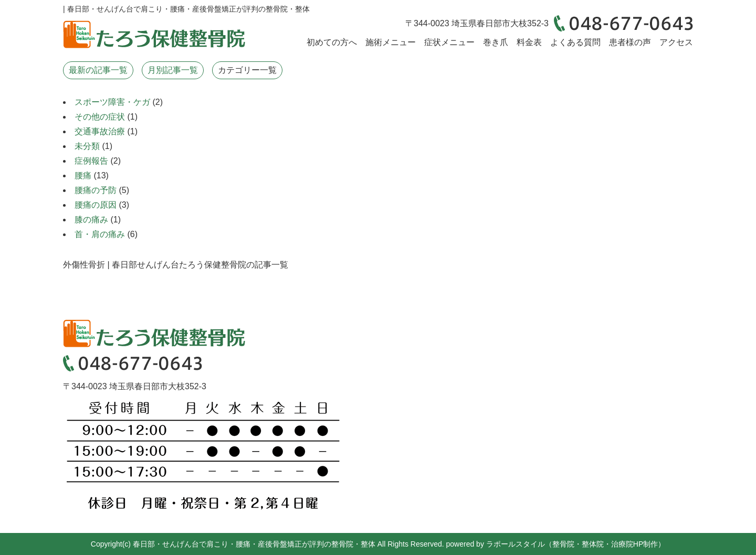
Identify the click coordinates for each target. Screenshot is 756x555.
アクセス (676, 42)
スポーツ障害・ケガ (112, 102)
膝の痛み (91, 220)
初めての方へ (332, 42)
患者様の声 (630, 42)
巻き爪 (496, 42)
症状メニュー (449, 42)
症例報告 (91, 161)
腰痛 (83, 175)
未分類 (87, 146)
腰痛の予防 (96, 190)
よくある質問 (575, 42)
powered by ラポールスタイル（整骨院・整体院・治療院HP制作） (556, 544)
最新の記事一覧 (98, 70)
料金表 (529, 42)
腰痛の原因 (96, 205)
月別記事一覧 (173, 70)
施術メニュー (391, 42)
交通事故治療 (100, 131)
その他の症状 (100, 117)
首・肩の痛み (100, 234)
